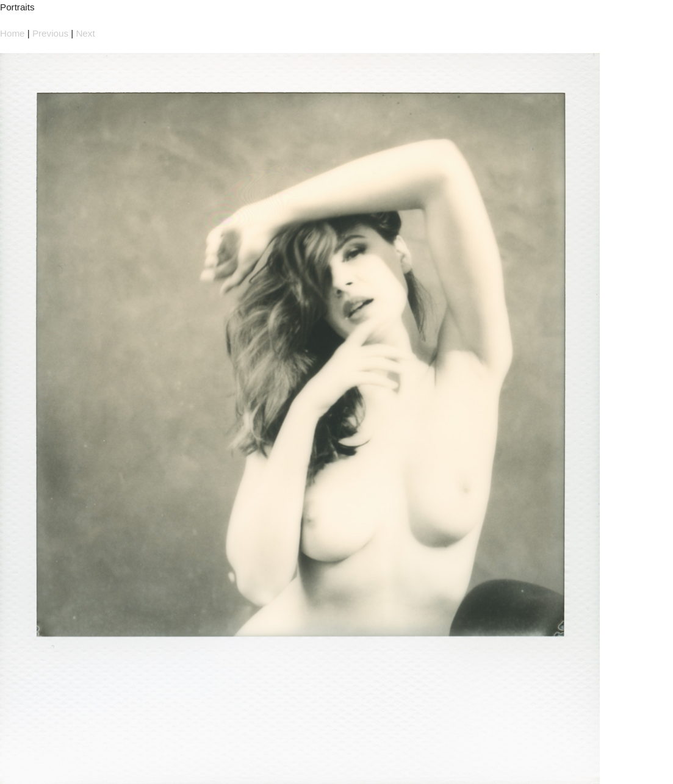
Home (13, 33)
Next (85, 33)
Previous (50, 33)
